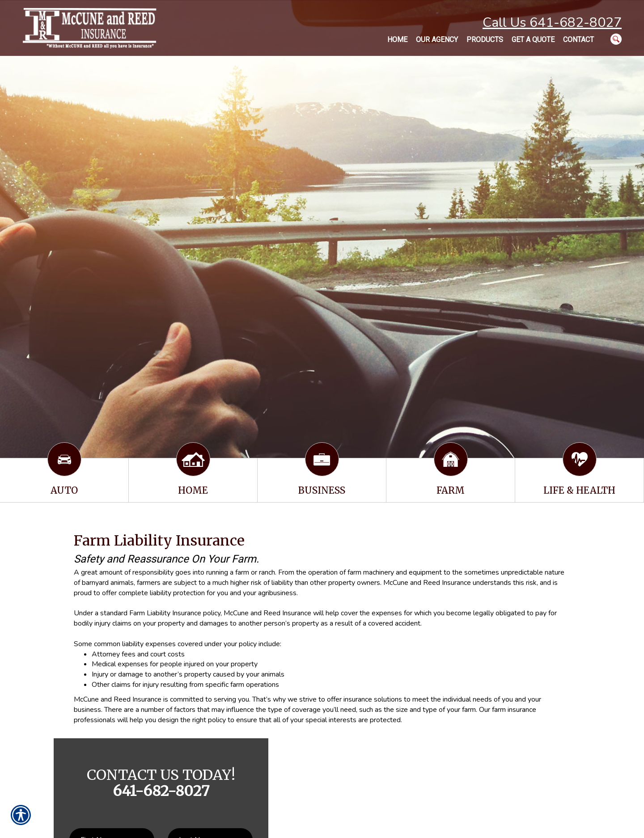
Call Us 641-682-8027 (552, 23)
